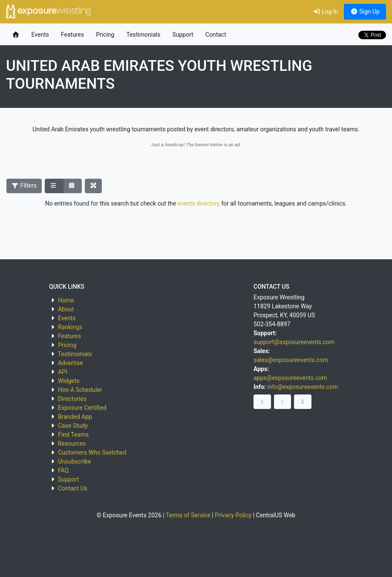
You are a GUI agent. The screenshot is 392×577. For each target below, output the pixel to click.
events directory (199, 203)
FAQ (63, 470)
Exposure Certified (82, 408)
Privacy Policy (233, 515)
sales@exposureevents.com (291, 360)
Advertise (71, 363)
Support (183, 35)
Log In (325, 12)
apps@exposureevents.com (290, 378)
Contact (216, 35)
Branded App (75, 417)
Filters (24, 186)
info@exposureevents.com (303, 387)
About (66, 309)
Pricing (105, 35)
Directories (72, 399)
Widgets (69, 381)
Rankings (70, 327)
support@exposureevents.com (294, 342)
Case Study (73, 426)
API (63, 372)
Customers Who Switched (92, 452)
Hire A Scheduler (80, 390)
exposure (48, 12)
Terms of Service (188, 515)
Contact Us (73, 488)
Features (72, 35)
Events (40, 35)
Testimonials (143, 35)
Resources (72, 444)
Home (66, 300)
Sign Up (365, 12)
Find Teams (73, 435)
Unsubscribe (75, 461)
